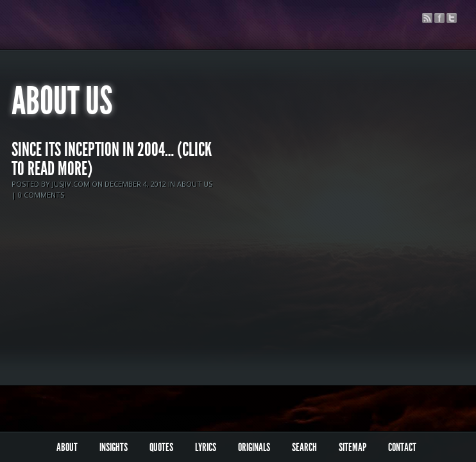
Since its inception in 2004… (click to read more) (112, 159)
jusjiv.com (71, 184)
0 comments (41, 195)
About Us (195, 184)
